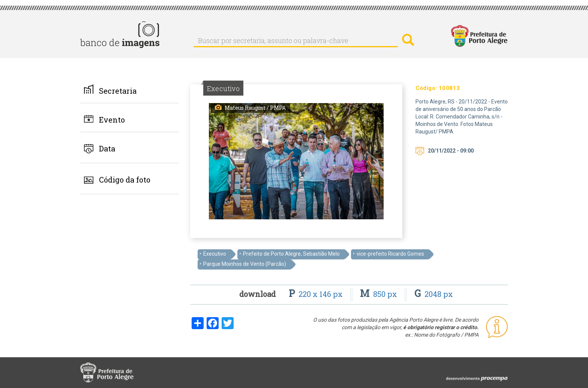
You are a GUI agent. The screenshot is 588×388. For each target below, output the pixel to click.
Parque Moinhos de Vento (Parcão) (245, 264)
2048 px (434, 294)
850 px (379, 294)
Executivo (215, 254)
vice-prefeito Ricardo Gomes (390, 254)
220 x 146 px (317, 294)
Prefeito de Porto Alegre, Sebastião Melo (291, 254)
